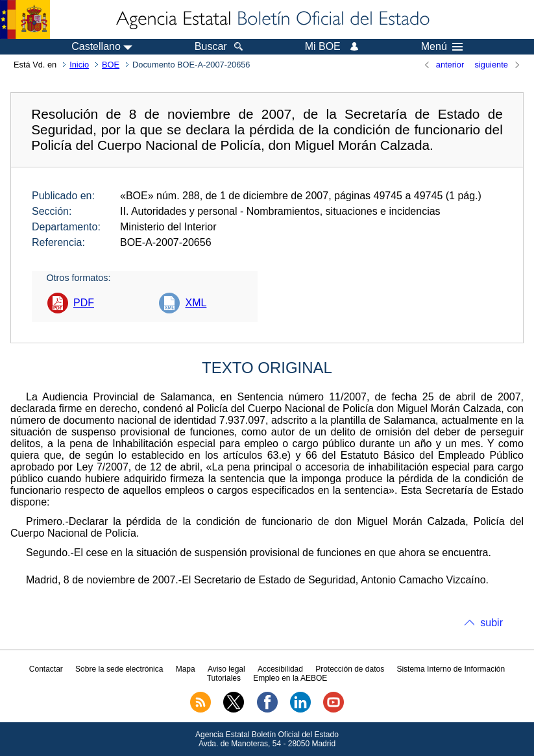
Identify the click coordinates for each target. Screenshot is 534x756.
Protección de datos (350, 669)
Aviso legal (226, 669)
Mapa (186, 669)
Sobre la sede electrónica (119, 669)
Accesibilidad (280, 669)
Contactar (46, 669)
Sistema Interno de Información (451, 669)
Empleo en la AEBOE (290, 678)
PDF (84, 303)
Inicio (79, 65)
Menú (442, 47)
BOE (111, 65)
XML (196, 303)
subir (492, 623)
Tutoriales (224, 678)
